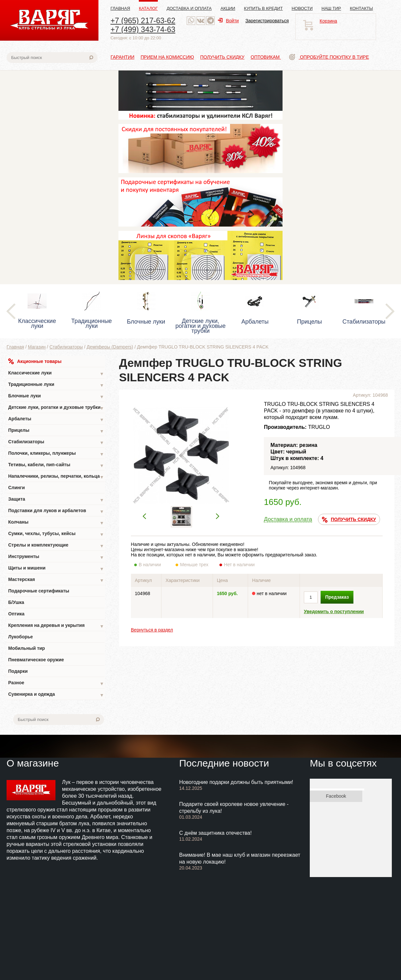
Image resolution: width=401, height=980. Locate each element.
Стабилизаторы (66, 347)
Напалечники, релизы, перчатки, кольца (56, 477)
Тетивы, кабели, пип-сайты (56, 465)
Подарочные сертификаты (39, 591)
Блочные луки (56, 397)
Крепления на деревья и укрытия (56, 626)
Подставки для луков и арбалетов (56, 511)
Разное (56, 683)
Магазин (37, 347)
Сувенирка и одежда (56, 695)
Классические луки (56, 374)
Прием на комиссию (167, 57)
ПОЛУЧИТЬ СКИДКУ (349, 520)
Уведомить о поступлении (334, 611)
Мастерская (56, 580)
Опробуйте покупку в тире (329, 57)
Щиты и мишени (56, 569)
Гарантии (123, 57)
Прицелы (56, 431)
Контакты (361, 8)
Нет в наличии (240, 565)
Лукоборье (21, 637)
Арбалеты (56, 420)
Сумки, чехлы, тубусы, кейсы (56, 534)
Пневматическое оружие (36, 660)
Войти (228, 21)
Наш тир (331, 8)
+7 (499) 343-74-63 (143, 30)
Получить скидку (222, 57)
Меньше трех (196, 565)
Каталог (148, 8)
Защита (56, 500)
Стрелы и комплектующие (56, 546)
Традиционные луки (56, 385)
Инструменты (56, 557)
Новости (302, 8)
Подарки (18, 671)
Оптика (16, 614)
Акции (228, 8)
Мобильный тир (27, 648)
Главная (120, 8)
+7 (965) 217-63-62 (143, 21)
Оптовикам (266, 57)
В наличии (154, 565)
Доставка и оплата (189, 8)
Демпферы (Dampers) (110, 347)
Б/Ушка (16, 602)
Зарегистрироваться (267, 21)
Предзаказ (337, 597)
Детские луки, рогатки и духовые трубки (56, 408)
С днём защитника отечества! (215, 833)
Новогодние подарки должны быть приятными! (236, 782)
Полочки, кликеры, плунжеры (56, 454)
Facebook (336, 796)
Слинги (17, 488)
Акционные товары (35, 361)
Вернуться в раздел (152, 630)
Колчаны (56, 523)
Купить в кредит (264, 8)
